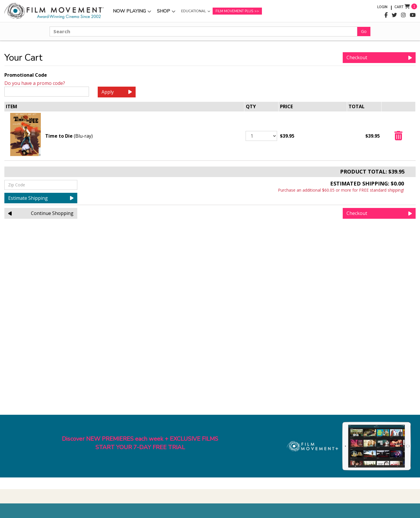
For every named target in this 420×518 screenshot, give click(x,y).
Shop (163, 11)
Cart (399, 7)
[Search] (203, 32)
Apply (117, 92)
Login (382, 7)
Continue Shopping (41, 213)
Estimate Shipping (41, 198)
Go (364, 31)
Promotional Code (26, 75)
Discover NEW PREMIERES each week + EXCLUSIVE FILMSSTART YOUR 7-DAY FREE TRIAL (140, 443)
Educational (194, 11)
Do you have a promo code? (35, 83)
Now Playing (129, 11)
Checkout (379, 57)
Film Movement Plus (234, 11)
